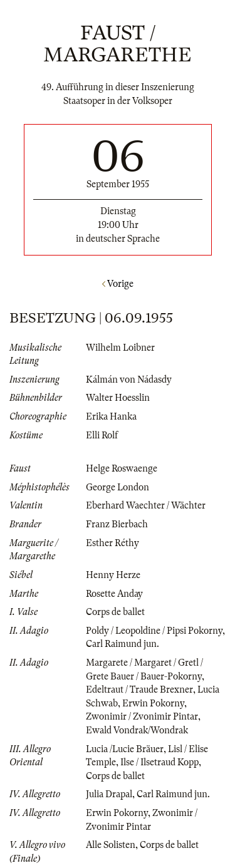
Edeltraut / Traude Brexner (139, 690)
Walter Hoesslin (118, 398)
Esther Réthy (112, 543)
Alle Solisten (111, 845)
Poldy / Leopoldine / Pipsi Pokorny (154, 631)
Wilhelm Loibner (120, 348)
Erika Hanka (111, 416)
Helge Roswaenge (122, 468)
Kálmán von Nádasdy (129, 380)
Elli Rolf (102, 435)
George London (118, 487)
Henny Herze (113, 575)
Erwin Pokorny (153, 703)
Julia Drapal (109, 794)
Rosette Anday (114, 594)
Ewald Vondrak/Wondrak (137, 730)
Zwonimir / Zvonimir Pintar (142, 716)
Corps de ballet (115, 612)
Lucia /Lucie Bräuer (125, 749)
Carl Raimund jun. (123, 644)
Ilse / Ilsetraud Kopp (159, 762)
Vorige (118, 284)
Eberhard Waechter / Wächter (146, 505)
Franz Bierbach (117, 524)
